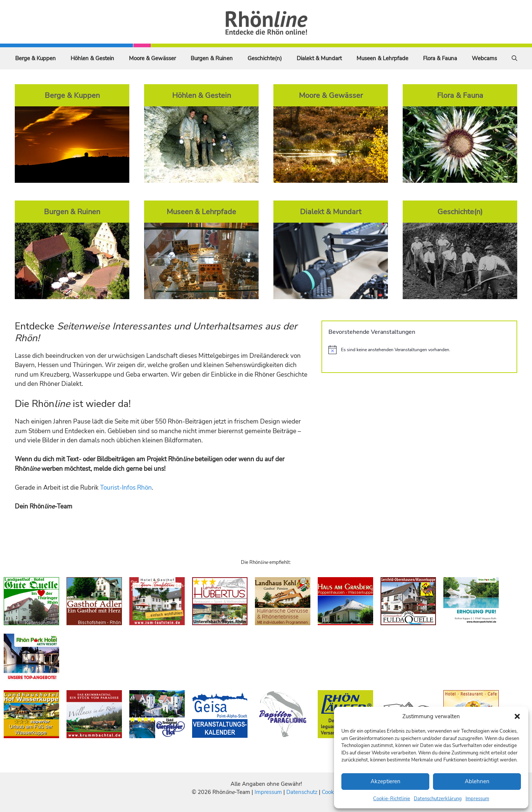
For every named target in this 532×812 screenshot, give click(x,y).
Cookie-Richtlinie (392, 799)
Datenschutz (302, 792)
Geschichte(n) (265, 58)
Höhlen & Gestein (92, 58)
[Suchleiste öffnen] (514, 58)
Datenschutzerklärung (438, 799)
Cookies (331, 792)
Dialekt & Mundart (319, 58)
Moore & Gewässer (152, 58)
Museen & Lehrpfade (382, 58)
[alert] (419, 350)
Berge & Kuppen (35, 58)
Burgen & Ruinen (212, 58)
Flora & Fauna (440, 58)
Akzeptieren (386, 781)
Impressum (477, 799)
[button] (517, 716)
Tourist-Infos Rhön (126, 488)
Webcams (484, 58)
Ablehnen (477, 781)
